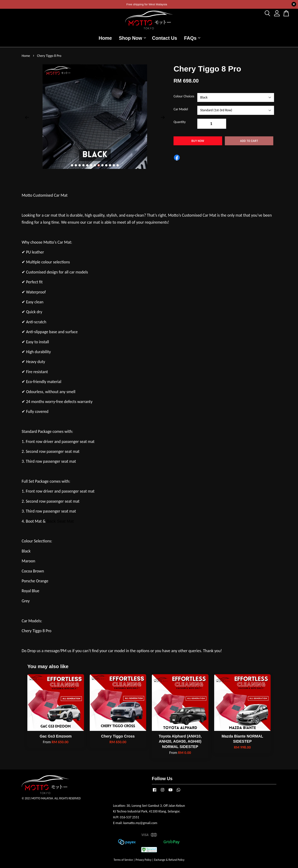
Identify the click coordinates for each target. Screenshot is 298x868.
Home (105, 38)
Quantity (180, 122)
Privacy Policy (143, 860)
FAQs (192, 38)
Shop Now (132, 38)
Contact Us (165, 38)
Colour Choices (184, 96)
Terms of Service (123, 860)
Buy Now (198, 141)
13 (118, 165)
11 (110, 165)
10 (106, 165)
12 (114, 165)
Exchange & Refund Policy (169, 860)
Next (163, 118)
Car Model (181, 109)
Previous (27, 118)
